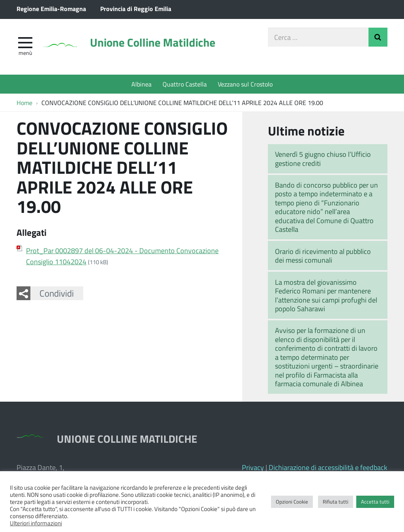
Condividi (57, 293)
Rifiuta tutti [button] (336, 502)
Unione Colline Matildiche (153, 42)
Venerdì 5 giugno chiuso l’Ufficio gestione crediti (323, 159)
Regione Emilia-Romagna (51, 8)
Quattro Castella (185, 84)
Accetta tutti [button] (375, 502)
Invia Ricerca (378, 37)
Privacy (253, 467)
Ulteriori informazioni (36, 523)
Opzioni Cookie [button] (292, 502)
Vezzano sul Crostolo (245, 84)
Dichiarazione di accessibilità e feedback (328, 467)
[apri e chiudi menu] (25, 42)
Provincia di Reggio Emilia (136, 8)
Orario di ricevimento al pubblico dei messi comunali (323, 256)
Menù (25, 53)
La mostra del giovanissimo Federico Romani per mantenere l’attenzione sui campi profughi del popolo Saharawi (326, 295)
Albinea (141, 84)
